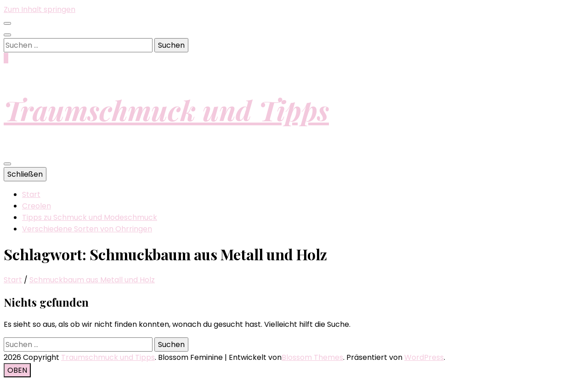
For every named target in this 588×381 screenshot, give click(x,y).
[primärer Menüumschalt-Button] (7, 164)
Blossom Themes (312, 357)
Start (31, 194)
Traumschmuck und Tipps (166, 110)
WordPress (424, 357)
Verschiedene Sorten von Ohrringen (87, 229)
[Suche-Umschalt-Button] (7, 35)
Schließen (25, 174)
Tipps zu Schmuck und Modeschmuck (90, 217)
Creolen (37, 206)
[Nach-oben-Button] (17, 370)
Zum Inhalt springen (40, 9)
